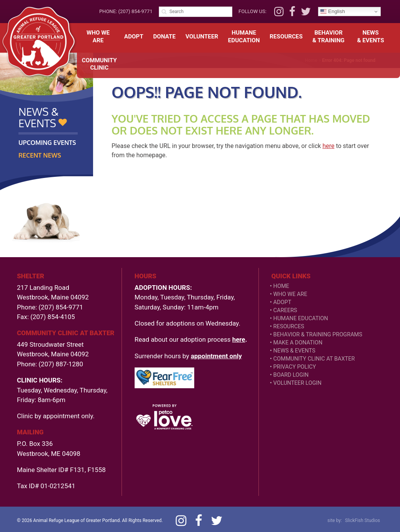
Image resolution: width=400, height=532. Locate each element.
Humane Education (301, 318)
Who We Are (98, 37)
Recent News (40, 155)
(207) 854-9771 (135, 11)
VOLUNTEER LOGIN (297, 383)
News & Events (294, 351)
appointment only (216, 356)
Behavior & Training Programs (318, 335)
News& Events (371, 37)
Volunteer (202, 37)
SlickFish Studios (362, 520)
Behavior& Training (328, 37)
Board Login (291, 375)
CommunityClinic (99, 64)
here (328, 146)
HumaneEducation (244, 37)
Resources (286, 37)
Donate (164, 37)
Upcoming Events (47, 143)
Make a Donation (298, 343)
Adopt (134, 37)
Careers (285, 310)
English (332, 12)
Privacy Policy (295, 367)
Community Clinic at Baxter (314, 359)
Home (281, 286)
